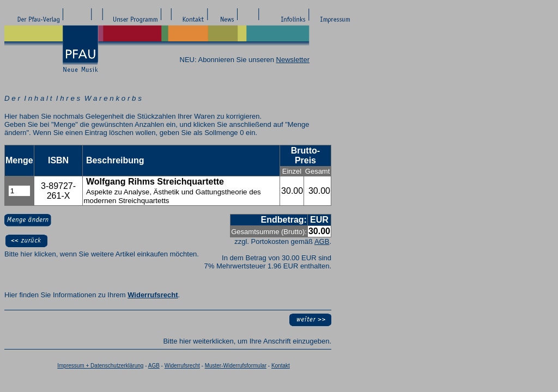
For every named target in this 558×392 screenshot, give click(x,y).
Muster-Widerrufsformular (236, 366)
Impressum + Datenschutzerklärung (100, 366)
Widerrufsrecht (153, 295)
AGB (322, 241)
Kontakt (281, 366)
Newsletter (293, 60)
